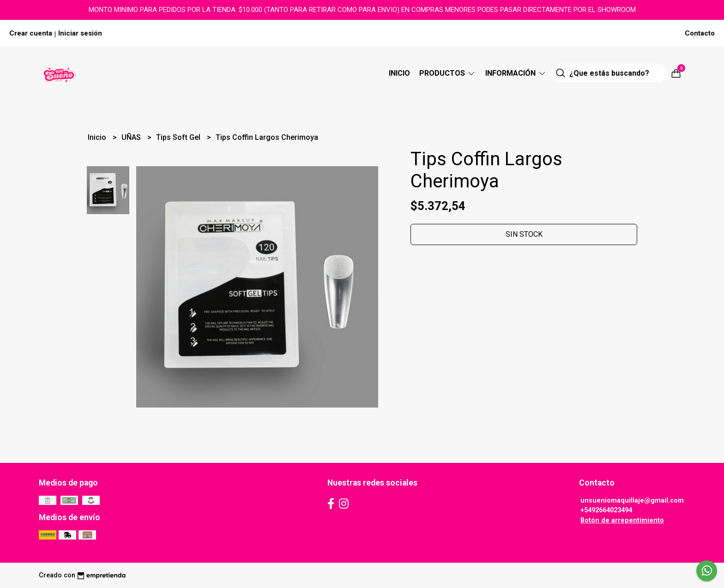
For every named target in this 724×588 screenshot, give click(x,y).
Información (516, 73)
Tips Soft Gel (179, 137)
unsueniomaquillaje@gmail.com (632, 501)
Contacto (700, 33)
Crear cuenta (31, 33)
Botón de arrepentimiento (622, 520)
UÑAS (132, 137)
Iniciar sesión (80, 33)
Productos (448, 73)
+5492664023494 (606, 510)
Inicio (399, 73)
